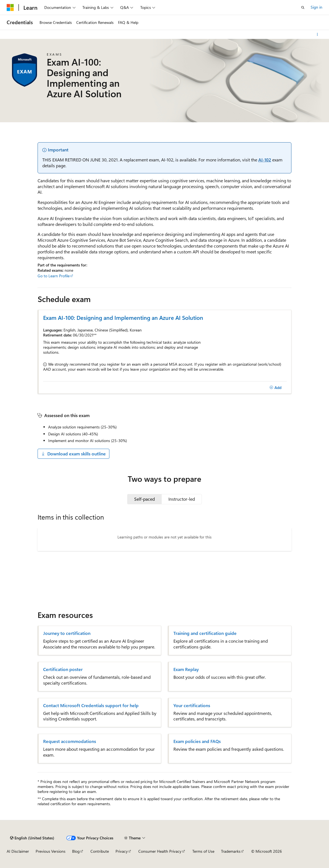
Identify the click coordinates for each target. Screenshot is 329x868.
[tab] (144, 499)
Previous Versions (51, 851)
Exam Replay (186, 669)
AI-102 (265, 160)
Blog (76, 851)
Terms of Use (203, 851)
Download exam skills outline (73, 454)
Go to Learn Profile (54, 276)
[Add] (275, 388)
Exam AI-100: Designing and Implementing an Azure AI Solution (123, 317)
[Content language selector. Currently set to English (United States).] (32, 838)
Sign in (316, 7)
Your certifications (192, 705)
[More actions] (317, 34)
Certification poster (63, 669)
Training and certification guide (205, 633)
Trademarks (231, 851)
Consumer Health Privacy (160, 851)
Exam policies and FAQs (197, 741)
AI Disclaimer (18, 851)
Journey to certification (67, 633)
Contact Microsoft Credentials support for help (91, 705)
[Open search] (303, 8)
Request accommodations (70, 741)
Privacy (122, 851)
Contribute (100, 851)
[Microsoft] (10, 8)
